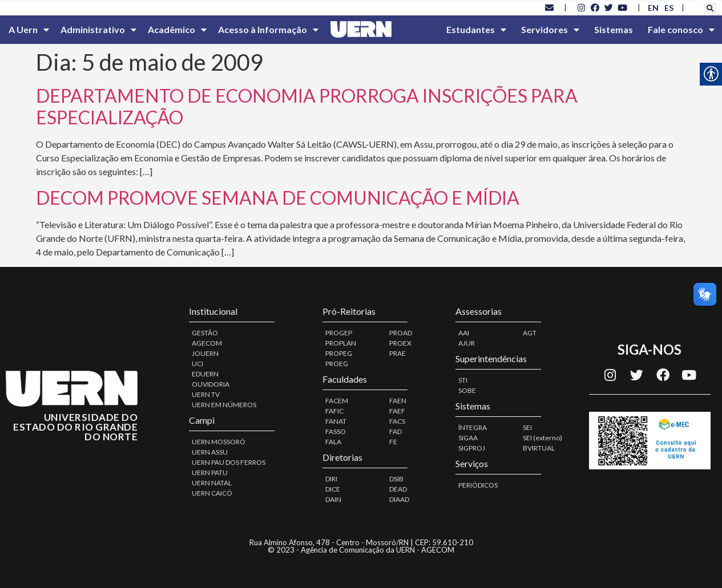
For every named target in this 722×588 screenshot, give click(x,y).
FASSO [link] (336, 431)
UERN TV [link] (206, 394)
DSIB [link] (396, 479)
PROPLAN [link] (341, 343)
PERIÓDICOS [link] (478, 485)
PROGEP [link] (339, 333)
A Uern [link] (29, 30)
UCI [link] (197, 364)
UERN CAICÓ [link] (212, 493)
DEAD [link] (398, 489)
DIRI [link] (331, 479)
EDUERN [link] (205, 374)
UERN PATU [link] (210, 473)
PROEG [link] (337, 364)
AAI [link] (464, 333)
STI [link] (463, 380)
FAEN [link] (398, 401)
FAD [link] (396, 431)
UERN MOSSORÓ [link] (219, 442)
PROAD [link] (401, 333)
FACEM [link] (337, 401)
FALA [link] (333, 442)
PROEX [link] (400, 343)
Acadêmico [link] (177, 30)
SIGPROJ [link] (472, 448)
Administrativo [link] (98, 30)
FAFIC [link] (334, 411)
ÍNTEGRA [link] (473, 427)
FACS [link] (397, 421)
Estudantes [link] (476, 30)
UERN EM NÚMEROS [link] (224, 405)
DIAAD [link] (399, 499)
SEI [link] (527, 427)
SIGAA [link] (468, 438)
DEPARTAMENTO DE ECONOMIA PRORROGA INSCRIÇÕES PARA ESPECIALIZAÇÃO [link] (307, 106)
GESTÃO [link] (205, 333)
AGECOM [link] (207, 343)
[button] (710, 9)
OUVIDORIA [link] (211, 384)
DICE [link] (333, 489)
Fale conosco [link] (681, 30)
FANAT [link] (336, 421)
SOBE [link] (467, 390)
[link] (549, 7)
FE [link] (393, 442)
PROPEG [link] (339, 353)
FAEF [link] (397, 411)
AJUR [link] (467, 343)
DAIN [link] (333, 499)
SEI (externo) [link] (542, 438)
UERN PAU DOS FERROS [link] (229, 462)
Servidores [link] (550, 30)
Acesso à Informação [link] (268, 30)
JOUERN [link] (205, 353)
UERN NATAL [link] (212, 483)
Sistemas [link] (614, 29)
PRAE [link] (398, 353)
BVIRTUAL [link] (539, 448)
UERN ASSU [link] (210, 452)
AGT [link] (530, 333)
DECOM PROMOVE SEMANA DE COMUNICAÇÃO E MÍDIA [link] (278, 198)
